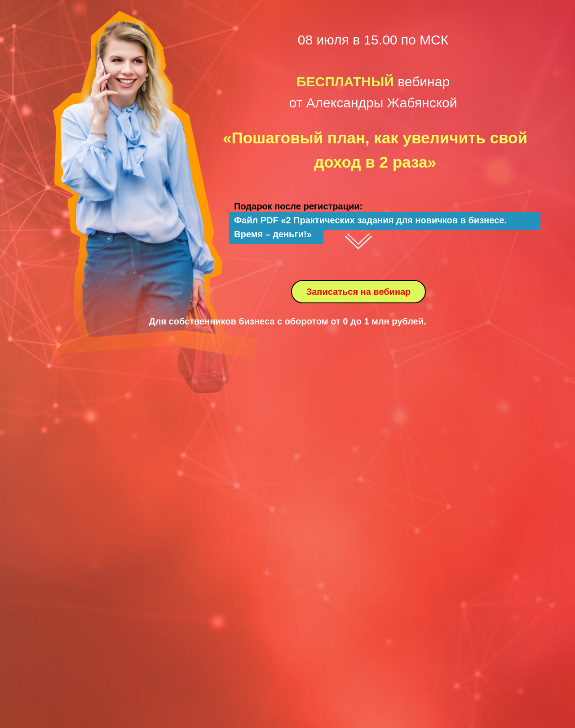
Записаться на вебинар (359, 292)
